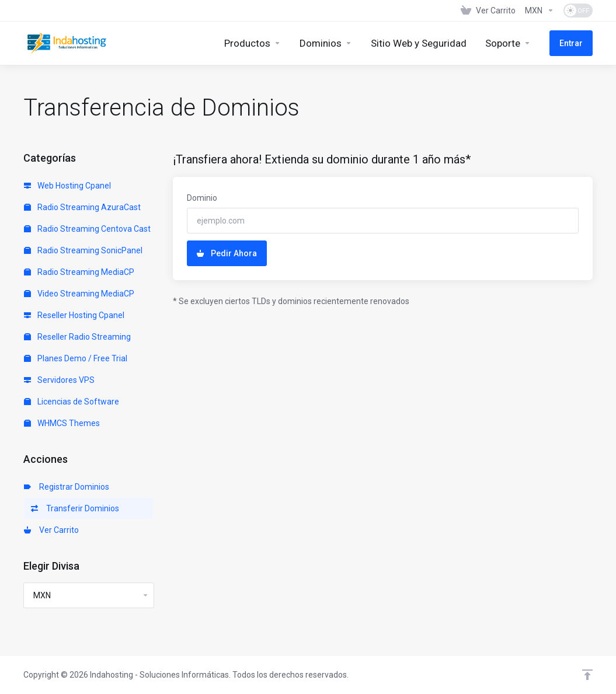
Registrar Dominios (67, 487)
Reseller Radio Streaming (77, 337)
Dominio (202, 198)
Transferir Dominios (75, 508)
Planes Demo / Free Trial (76, 358)
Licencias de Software (72, 402)
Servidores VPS (59, 380)
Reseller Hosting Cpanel (74, 315)
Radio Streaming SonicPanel (83, 250)
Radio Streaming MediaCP (79, 272)
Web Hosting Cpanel (67, 186)
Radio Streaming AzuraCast (82, 207)
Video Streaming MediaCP (79, 294)
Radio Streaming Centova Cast (87, 229)
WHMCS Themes (62, 423)
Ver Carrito (51, 530)
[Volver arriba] (587, 675)
